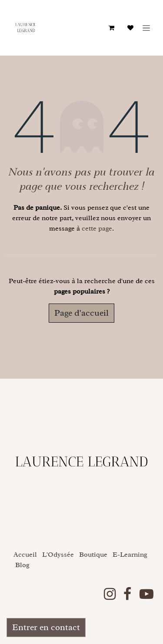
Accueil (25, 555)
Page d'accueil (81, 313)
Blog (22, 565)
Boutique (93, 555)
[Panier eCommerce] (111, 28)
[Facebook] (127, 594)
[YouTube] (146, 594)
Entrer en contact (46, 627)
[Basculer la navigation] (146, 28)
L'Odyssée (58, 555)
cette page (97, 228)
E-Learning (130, 555)
